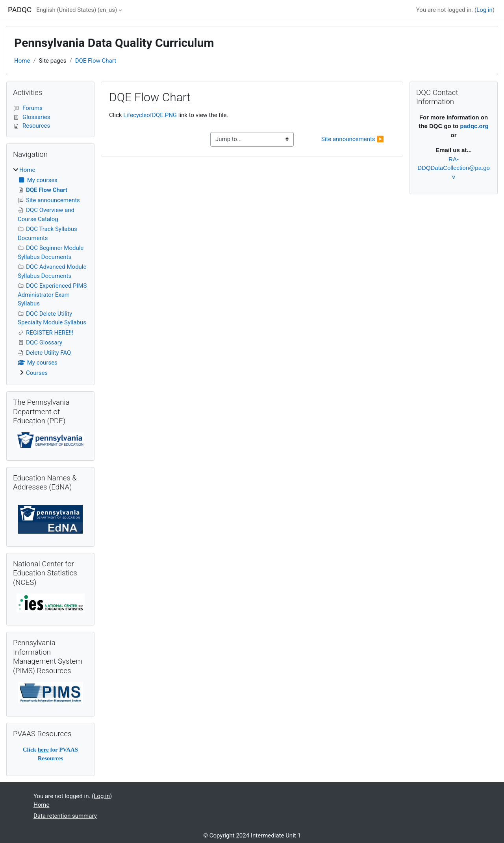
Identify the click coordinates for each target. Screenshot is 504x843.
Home (22, 61)
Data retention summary (65, 816)
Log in (485, 10)
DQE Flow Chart (96, 61)
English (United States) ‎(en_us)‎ (77, 10)
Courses (37, 373)
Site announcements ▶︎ (353, 139)
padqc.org (474, 126)
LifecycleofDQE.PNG (150, 115)
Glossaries (32, 117)
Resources (31, 126)
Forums (28, 108)
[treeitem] (50, 271)
